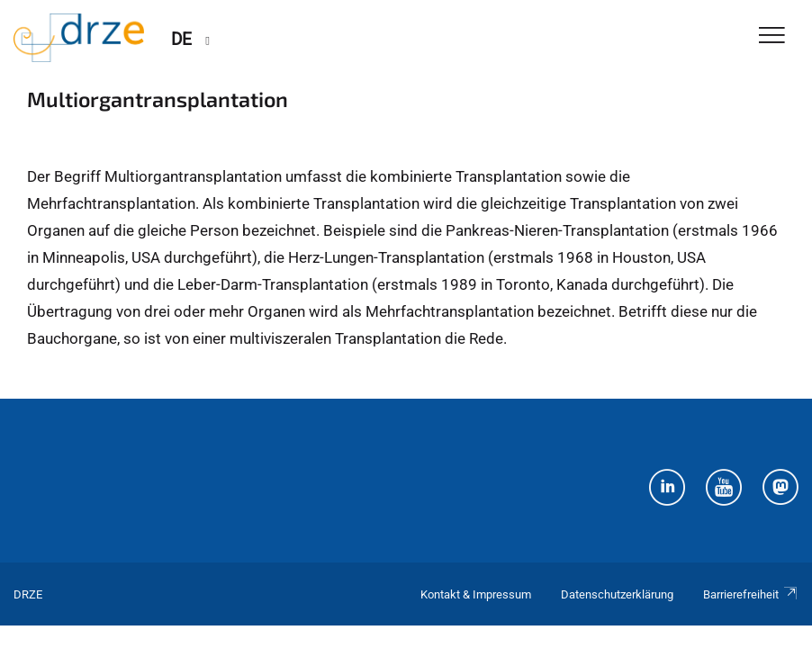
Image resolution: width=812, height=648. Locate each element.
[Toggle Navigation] (772, 36)
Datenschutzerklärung (617, 594)
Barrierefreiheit (751, 594)
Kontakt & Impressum (476, 594)
